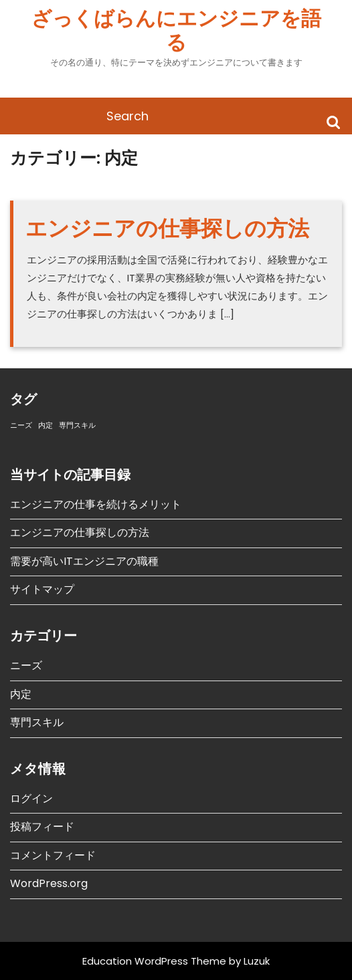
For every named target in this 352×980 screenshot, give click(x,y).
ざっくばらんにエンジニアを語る (176, 31)
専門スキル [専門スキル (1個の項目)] (77, 425)
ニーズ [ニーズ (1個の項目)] (21, 425)
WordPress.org (49, 883)
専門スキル (37, 722)
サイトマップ (42, 589)
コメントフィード (53, 855)
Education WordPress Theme (154, 961)
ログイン (31, 799)
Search (333, 121)
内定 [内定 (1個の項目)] (46, 425)
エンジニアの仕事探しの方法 (167, 228)
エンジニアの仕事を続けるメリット (96, 504)
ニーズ (26, 665)
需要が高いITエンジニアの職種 (84, 561)
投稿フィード (42, 827)
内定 (21, 694)
